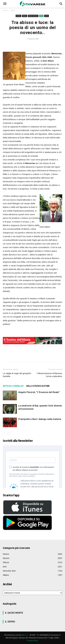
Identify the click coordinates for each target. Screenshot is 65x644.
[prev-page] (5, 433)
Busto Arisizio (33, 16)
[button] (5, 4)
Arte (41, 16)
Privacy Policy (32, 641)
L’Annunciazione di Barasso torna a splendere (49, 375)
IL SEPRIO (10, 622)
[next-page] (9, 433)
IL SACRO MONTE (14, 613)
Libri (46, 16)
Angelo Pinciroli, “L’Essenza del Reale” (39, 392)
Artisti (13, 10)
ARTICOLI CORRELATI (13, 386)
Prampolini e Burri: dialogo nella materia (40, 419)
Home (5, 10)
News (25, 16)
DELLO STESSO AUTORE (38, 386)
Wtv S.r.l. (25, 635)
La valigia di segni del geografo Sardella (17, 375)
